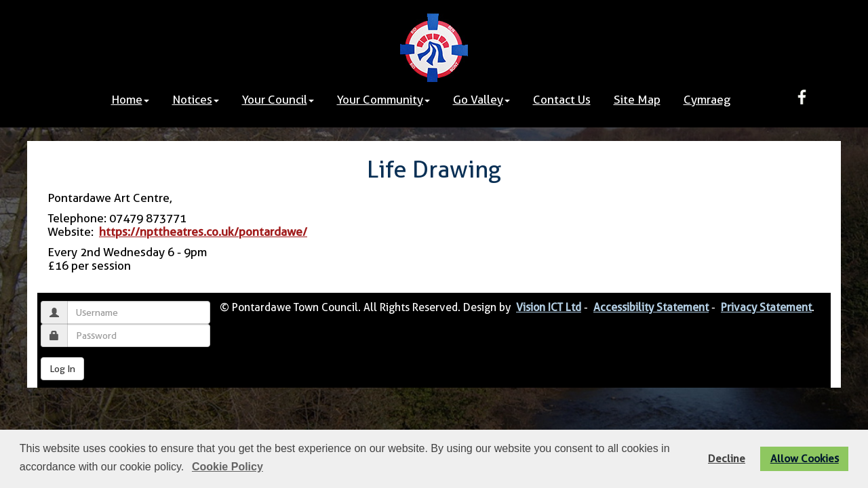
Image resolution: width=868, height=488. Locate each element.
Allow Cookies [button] (805, 459)
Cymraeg (707, 100)
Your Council (278, 100)
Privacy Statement (766, 307)
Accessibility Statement (651, 307)
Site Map (637, 100)
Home (130, 100)
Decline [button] (727, 459)
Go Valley (481, 100)
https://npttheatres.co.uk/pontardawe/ (203, 232)
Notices (196, 100)
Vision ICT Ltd (549, 307)
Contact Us (562, 100)
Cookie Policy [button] (228, 467)
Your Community (383, 100)
